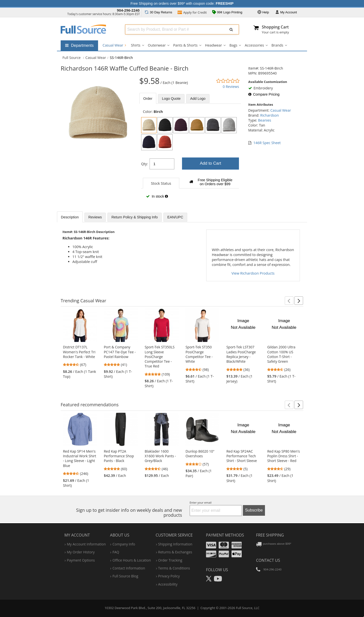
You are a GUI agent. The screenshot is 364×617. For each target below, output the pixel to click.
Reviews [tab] (95, 217)
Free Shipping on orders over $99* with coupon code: (182, 3)
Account (286, 13)
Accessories (254, 45)
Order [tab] (148, 99)
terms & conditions (174, 568)
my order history (81, 552)
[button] (289, 301)
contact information (129, 568)
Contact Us (268, 560)
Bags (233, 45)
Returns (158, 12)
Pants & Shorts (185, 45)
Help (263, 13)
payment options (81, 560)
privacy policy (169, 576)
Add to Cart (210, 163)
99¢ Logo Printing (227, 13)
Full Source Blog (125, 576)
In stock (157, 196)
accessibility (168, 584)
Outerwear (157, 45)
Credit (192, 13)
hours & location (132, 560)
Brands (277, 45)
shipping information (175, 544)
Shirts (136, 45)
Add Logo (198, 99)
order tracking (170, 560)
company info (124, 544)
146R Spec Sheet (267, 143)
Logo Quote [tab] (171, 99)
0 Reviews (231, 87)
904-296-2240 (128, 10)
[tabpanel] (190, 157)
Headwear (214, 45)
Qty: (144, 164)
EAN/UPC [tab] (175, 217)
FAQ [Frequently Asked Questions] (116, 552)
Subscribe (254, 510)
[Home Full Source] (72, 58)
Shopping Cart (275, 27)
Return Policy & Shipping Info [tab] (135, 217)
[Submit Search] (231, 29)
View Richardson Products (253, 273)
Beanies (265, 120)
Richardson (270, 115)
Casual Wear (114, 45)
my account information (86, 544)
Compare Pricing (264, 94)
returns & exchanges (175, 552)
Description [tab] (70, 217)
